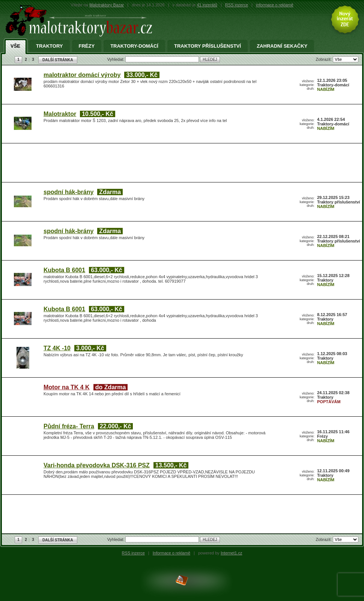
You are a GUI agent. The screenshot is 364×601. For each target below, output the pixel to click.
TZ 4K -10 (57, 348)
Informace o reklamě (171, 553)
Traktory (50, 46)
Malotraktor (60, 114)
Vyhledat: (117, 59)
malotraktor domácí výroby (82, 75)
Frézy (87, 46)
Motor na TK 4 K (67, 387)
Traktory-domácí (134, 46)
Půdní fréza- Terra (69, 426)
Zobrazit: (324, 59)
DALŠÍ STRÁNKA (58, 60)
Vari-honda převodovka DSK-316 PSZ (97, 465)
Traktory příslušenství (208, 46)
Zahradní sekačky (282, 46)
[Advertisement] (92, 158)
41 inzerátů (207, 5)
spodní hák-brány (68, 192)
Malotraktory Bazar (107, 5)
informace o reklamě (275, 5)
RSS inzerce (237, 5)
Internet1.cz (231, 553)
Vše (15, 46)
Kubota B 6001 (64, 270)
